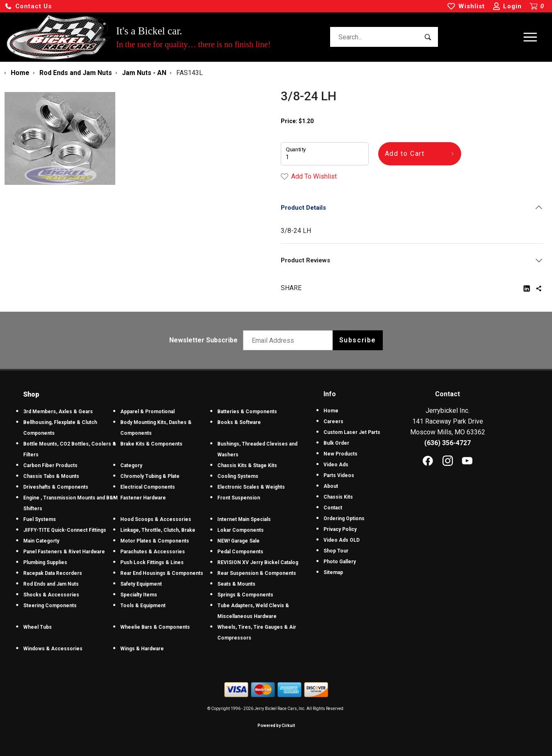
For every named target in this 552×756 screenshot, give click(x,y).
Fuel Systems (40, 519)
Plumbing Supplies (45, 562)
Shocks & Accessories (51, 595)
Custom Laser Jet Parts (352, 432)
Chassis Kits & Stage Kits (247, 465)
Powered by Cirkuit (276, 726)
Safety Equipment (141, 584)
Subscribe (358, 340)
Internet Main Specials (244, 519)
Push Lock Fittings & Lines (152, 562)
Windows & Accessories (53, 649)
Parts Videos (339, 475)
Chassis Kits (338, 497)
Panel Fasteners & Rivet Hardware (64, 552)
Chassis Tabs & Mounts (51, 476)
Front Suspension (239, 498)
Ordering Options (344, 519)
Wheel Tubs (38, 627)
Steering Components (50, 606)
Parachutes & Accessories (153, 552)
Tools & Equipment (143, 606)
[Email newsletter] (290, 340)
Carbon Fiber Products (50, 465)
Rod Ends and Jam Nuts (51, 584)
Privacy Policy (340, 529)
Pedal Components (240, 552)
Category (131, 465)
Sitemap (333, 572)
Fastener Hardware (143, 498)
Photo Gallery (340, 562)
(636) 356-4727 (447, 443)
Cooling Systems (238, 476)
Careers (333, 422)
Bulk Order (336, 443)
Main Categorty (41, 541)
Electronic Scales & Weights (251, 487)
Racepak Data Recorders (53, 573)
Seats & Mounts (236, 584)
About (331, 486)
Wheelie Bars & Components (155, 627)
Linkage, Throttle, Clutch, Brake (158, 530)
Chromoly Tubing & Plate (150, 476)
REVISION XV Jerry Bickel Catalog (258, 562)
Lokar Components (241, 530)
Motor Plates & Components (155, 541)
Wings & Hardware (142, 649)
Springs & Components (245, 595)
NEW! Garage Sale (238, 541)
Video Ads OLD (342, 540)
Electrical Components (148, 487)
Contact (333, 508)
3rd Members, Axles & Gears (58, 412)
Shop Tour (336, 551)
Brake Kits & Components (151, 444)
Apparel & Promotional (147, 412)
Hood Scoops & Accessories (156, 519)
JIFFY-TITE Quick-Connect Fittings (65, 530)
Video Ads (336, 465)
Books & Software (239, 422)
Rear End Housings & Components (162, 573)
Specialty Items (139, 595)
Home (331, 411)
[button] (28, 6)
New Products (340, 454)
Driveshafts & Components (56, 487)
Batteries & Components (247, 412)
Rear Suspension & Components (257, 573)
